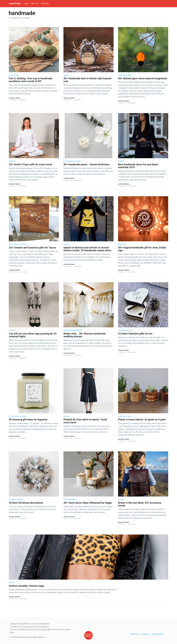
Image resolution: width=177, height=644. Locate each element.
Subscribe (45, 4)
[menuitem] (26, 4)
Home (26, 4)
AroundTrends (15, 3)
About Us (35, 4)
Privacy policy (158, 634)
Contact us (146, 634)
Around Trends (14, 98)
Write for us (135, 634)
